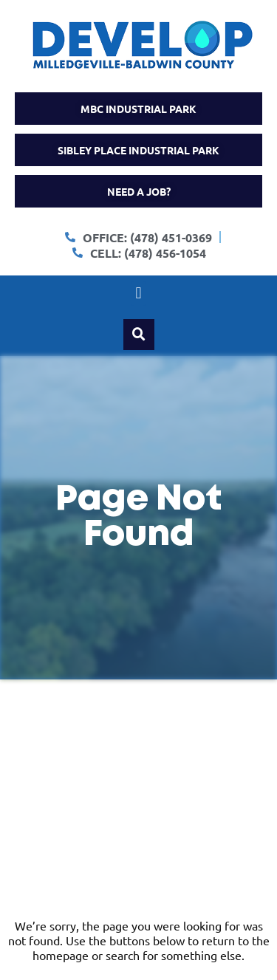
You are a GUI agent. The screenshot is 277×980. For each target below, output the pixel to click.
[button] (138, 294)
